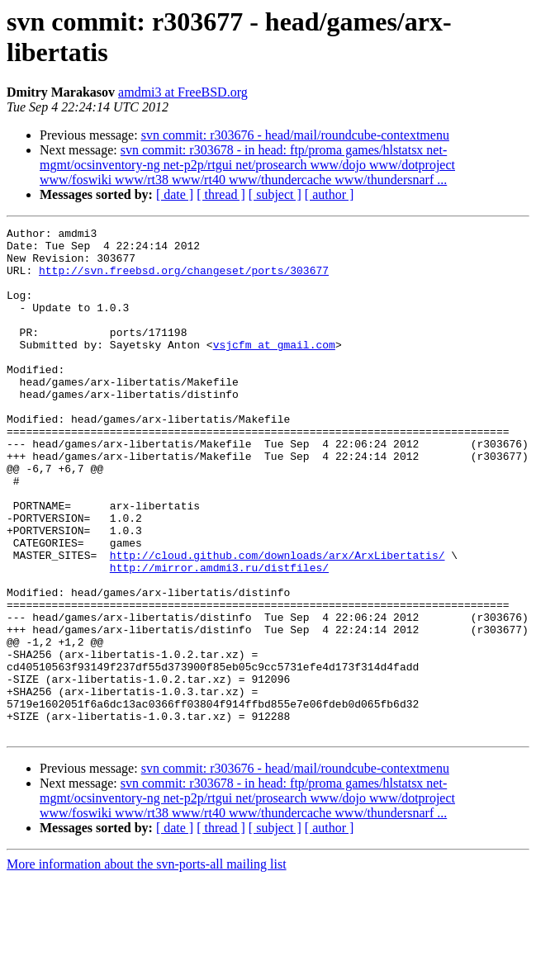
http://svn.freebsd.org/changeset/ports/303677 (184, 280)
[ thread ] (221, 194)
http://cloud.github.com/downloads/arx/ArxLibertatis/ (277, 622)
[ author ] (330, 194)
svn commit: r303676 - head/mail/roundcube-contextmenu (295, 135)
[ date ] (175, 194)
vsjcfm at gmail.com (274, 369)
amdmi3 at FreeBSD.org (183, 92)
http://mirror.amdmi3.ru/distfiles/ (219, 637)
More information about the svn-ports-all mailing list (147, 966)
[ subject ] (275, 194)
